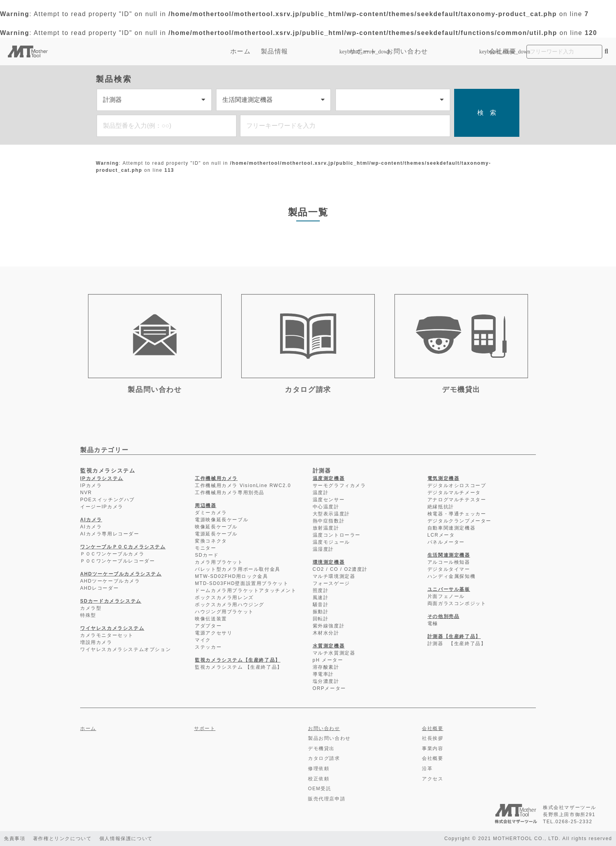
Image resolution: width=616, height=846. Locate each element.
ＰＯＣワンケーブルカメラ (112, 554)
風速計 (321, 598)
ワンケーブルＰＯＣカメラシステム (123, 547)
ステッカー (208, 647)
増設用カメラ (96, 642)
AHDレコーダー (99, 588)
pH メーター (328, 660)
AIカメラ (91, 520)
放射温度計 (326, 528)
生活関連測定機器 (449, 555)
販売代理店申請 (327, 799)
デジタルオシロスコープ (457, 486)
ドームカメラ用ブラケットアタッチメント (246, 590)
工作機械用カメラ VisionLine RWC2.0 (243, 486)
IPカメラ (91, 486)
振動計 (321, 612)
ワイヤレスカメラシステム (112, 628)
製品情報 (300, 51)
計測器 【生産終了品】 (457, 644)
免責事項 (15, 839)
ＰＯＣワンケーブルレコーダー (117, 561)
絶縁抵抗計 (441, 507)
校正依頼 (319, 779)
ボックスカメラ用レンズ (224, 598)
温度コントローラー (337, 535)
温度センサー (329, 500)
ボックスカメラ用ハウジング (230, 605)
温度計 (321, 493)
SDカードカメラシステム (111, 601)
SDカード (207, 555)
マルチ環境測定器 (334, 576)
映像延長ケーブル (216, 527)
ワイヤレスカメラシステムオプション (126, 649)
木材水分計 (326, 633)
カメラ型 (91, 608)
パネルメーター (446, 542)
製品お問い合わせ (329, 738)
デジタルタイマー (449, 569)
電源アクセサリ (214, 633)
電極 (433, 623)
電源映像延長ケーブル (222, 520)
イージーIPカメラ (102, 507)
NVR (86, 493)
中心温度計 (326, 507)
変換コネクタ (211, 541)
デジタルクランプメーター (459, 521)
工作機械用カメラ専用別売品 (230, 493)
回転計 (321, 619)
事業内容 (433, 749)
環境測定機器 (329, 562)
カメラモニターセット (107, 635)
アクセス (433, 779)
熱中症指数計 (329, 521)
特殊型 (88, 615)
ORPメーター (329, 688)
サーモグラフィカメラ (339, 486)
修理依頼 (319, 769)
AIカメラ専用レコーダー (110, 534)
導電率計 (323, 674)
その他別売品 (444, 616)
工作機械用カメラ (216, 478)
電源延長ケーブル (216, 534)
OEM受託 (320, 789)
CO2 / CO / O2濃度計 (340, 569)
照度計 (321, 590)
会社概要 (503, 51)
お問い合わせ (407, 51)
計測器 (322, 471)
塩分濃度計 (326, 681)
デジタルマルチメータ (454, 493)
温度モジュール (331, 542)
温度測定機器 (329, 478)
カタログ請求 (324, 758)
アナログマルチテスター (457, 500)
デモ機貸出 (321, 749)
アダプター (208, 626)
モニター (205, 548)
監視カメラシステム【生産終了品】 (238, 660)
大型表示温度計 (331, 514)
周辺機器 (205, 506)
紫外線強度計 (329, 626)
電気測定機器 (444, 478)
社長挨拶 (433, 738)
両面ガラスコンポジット (457, 603)
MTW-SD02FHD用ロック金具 (231, 576)
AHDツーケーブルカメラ (110, 581)
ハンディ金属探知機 (451, 576)
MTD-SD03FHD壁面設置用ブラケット (242, 583)
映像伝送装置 (211, 619)
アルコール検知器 (449, 562)
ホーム (241, 51)
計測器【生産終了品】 (454, 636)
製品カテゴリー (104, 450)
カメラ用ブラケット (219, 562)
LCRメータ (441, 535)
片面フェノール (446, 596)
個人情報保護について (126, 839)
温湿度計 (323, 549)
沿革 (427, 769)
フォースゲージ (331, 583)
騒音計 (321, 605)
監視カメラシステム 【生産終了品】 (239, 667)
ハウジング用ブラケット (224, 612)
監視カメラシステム (108, 471)
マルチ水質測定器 (334, 653)
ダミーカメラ (211, 513)
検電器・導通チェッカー (457, 514)
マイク (203, 640)
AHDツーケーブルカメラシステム (121, 574)
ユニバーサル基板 (449, 589)
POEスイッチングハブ (107, 500)
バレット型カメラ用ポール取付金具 (238, 569)
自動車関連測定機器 (451, 528)
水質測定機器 (329, 646)
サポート (363, 51)
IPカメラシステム (102, 478)
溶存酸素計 (326, 667)
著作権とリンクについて (62, 839)
